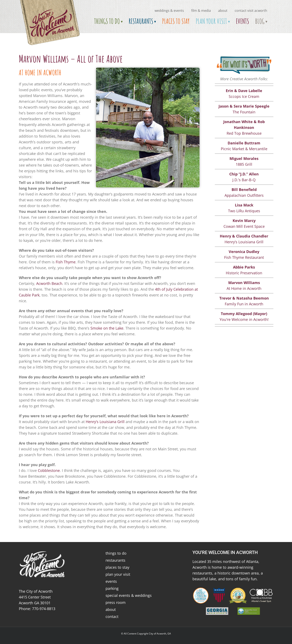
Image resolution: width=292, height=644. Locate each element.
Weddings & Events (169, 11)
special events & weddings (129, 595)
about (223, 11)
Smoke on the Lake (107, 328)
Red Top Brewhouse (244, 127)
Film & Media (201, 11)
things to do (116, 553)
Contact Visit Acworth (251, 11)
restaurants (115, 560)
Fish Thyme (66, 262)
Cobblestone (49, 470)
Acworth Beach (49, 283)
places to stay (117, 567)
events (111, 581)
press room (116, 602)
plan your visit (118, 574)
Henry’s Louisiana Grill (105, 422)
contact (112, 616)
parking (112, 588)
